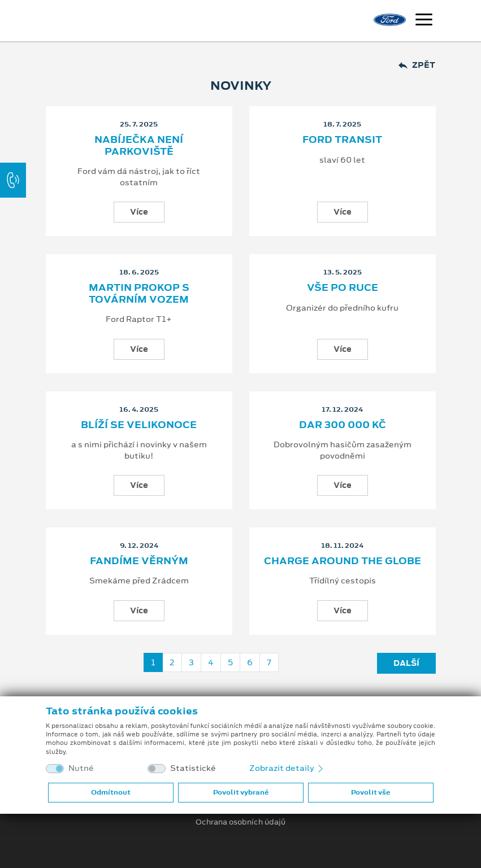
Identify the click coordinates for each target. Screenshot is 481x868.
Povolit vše (370, 792)
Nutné (81, 768)
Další (406, 663)
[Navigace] (424, 21)
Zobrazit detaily (287, 768)
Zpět (417, 65)
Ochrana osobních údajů (240, 822)
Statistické (193, 768)
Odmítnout (111, 792)
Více (139, 212)
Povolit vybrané (241, 792)
